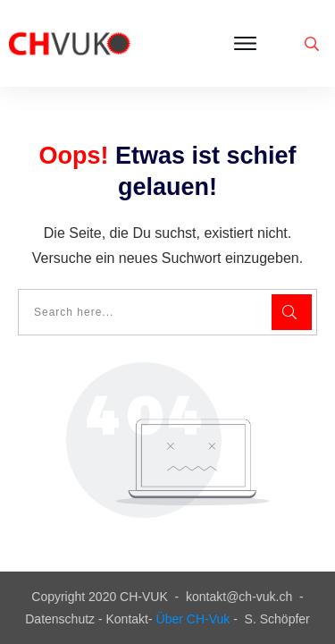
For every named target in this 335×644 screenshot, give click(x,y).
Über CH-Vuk (193, 619)
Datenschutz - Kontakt (87, 619)
